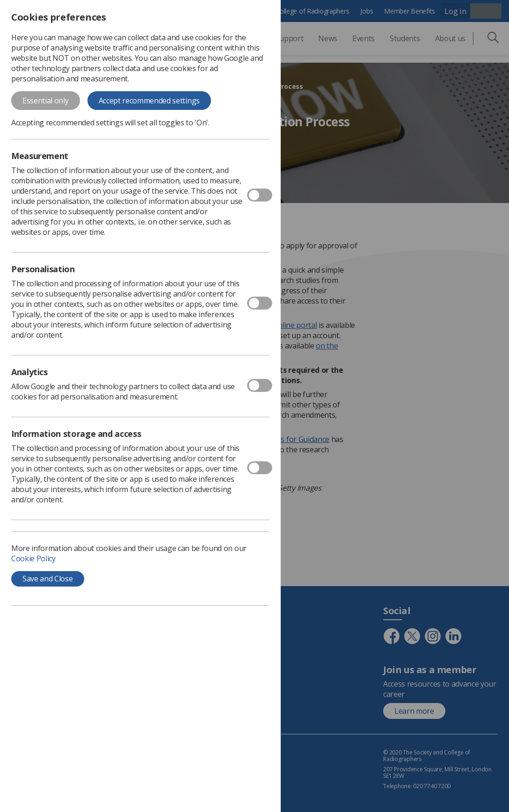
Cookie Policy (33, 558)
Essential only (46, 101)
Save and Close (48, 579)
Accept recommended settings (149, 101)
